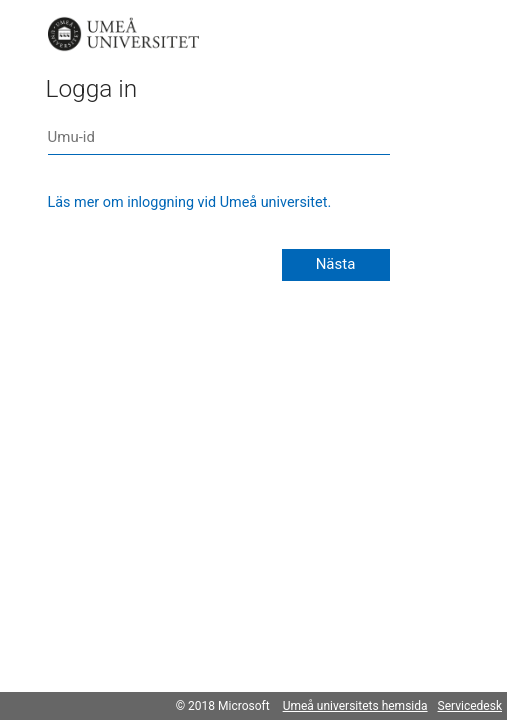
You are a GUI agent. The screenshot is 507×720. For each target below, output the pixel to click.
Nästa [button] (336, 264)
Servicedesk (470, 706)
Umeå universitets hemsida (355, 706)
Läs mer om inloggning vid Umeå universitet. (190, 202)
